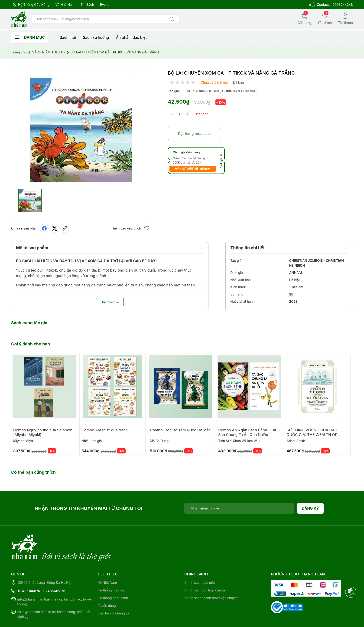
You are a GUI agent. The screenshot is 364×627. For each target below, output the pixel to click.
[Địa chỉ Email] (239, 508)
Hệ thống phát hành (113, 579)
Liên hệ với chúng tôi (114, 594)
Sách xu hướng (96, 37)
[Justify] (172, 19)
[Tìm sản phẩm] (106, 19)
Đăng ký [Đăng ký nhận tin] (310, 508)
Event (104, 5)
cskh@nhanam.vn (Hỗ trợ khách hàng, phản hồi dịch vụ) (54, 595)
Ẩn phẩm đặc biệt (131, 37)
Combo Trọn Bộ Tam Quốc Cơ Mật (180, 430)
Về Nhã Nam (65, 5)
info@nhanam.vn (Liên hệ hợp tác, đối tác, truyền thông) (55, 583)
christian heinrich (239, 91)
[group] (81, 130)
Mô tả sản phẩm (32, 248)
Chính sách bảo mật (200, 563)
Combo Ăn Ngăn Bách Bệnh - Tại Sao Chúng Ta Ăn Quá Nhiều (247, 432)
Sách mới (68, 37)
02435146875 (54, 572)
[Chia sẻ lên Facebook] (44, 228)
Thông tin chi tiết (247, 248)
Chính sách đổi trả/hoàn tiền (206, 571)
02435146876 (29, 572)
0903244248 (343, 5)
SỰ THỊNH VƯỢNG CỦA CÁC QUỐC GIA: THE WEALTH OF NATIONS (312, 435)
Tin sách (87, 5)
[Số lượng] (179, 114)
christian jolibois (203, 91)
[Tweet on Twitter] (55, 228)
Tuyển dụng (107, 586)
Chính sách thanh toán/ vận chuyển (211, 579)
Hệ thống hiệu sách (113, 571)
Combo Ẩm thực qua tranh (105, 430)
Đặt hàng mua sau (194, 134)
